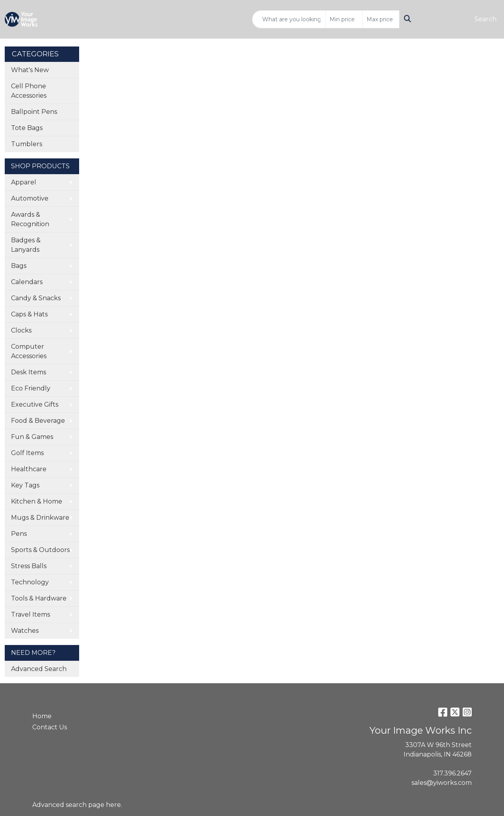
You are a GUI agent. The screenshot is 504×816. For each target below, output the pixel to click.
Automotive (30, 198)
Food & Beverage (38, 421)
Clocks (21, 330)
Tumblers (27, 144)
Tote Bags (27, 128)
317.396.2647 (452, 773)
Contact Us (50, 727)
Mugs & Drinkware (40, 518)
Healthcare (29, 469)
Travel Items (31, 614)
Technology (30, 582)
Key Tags (25, 485)
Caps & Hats (29, 314)
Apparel (24, 182)
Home (42, 716)
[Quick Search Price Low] (344, 19)
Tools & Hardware (39, 598)
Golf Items (27, 453)
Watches (25, 631)
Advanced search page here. (77, 805)
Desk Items (29, 372)
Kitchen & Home (37, 501)
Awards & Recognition (30, 219)
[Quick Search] (289, 19)
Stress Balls (29, 566)
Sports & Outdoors (40, 550)
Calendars (27, 282)
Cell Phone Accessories (29, 91)
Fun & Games (32, 437)
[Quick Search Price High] (381, 19)
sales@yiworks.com (442, 783)
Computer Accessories (29, 351)
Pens (19, 534)
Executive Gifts (35, 404)
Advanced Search (39, 669)
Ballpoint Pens (34, 112)
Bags (19, 266)
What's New (30, 70)
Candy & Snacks (36, 298)
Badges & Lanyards (26, 245)
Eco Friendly (31, 388)
